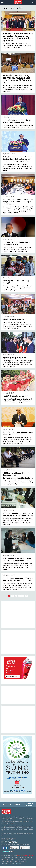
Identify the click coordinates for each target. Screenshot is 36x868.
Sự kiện (17, 804)
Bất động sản (22, 859)
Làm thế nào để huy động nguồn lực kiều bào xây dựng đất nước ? (17, 121)
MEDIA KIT (7, 804)
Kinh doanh (6, 857)
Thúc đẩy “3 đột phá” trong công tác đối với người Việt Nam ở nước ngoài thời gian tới (17, 79)
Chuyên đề (5, 859)
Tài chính (13, 859)
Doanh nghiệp (6, 863)
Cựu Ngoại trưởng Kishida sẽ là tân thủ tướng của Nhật (17, 243)
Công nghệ (15, 857)
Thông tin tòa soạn (29, 804)
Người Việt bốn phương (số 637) (15, 319)
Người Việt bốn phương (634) (14, 358)
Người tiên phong (26, 857)
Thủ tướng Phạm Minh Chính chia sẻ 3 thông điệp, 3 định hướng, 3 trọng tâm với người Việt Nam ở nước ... (18, 159)
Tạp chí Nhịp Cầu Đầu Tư (25, 856)
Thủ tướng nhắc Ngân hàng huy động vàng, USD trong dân (18, 433)
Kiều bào (24, 861)
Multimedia (17, 863)
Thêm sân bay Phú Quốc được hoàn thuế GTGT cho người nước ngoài (17, 559)
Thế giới (17, 861)
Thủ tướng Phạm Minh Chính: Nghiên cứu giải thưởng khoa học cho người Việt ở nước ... (18, 202)
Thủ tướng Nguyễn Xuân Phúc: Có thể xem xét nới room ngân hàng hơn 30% (18, 514)
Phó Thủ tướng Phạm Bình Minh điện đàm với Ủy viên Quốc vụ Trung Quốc (18, 579)
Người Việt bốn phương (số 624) (15, 396)
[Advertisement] (17, 719)
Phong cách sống (7, 861)
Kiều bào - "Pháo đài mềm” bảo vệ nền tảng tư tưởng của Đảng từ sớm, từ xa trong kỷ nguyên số (18, 37)
